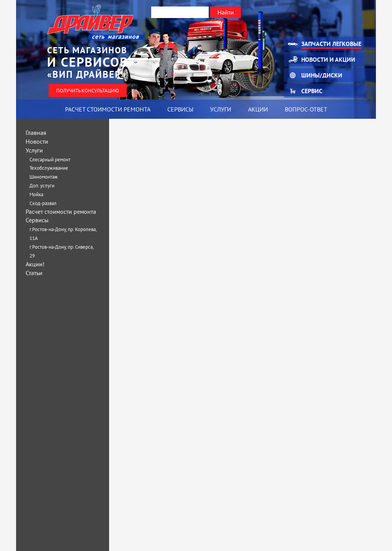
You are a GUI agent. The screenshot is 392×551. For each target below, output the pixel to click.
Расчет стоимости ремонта (108, 109)
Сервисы (180, 109)
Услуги (221, 109)
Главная (36, 133)
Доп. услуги (42, 186)
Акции (258, 109)
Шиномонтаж (44, 177)
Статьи (34, 273)
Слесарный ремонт (50, 160)
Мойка (36, 194)
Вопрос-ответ (306, 109)
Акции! (35, 264)
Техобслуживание (49, 168)
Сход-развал (43, 203)
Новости (37, 141)
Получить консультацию (88, 90)
